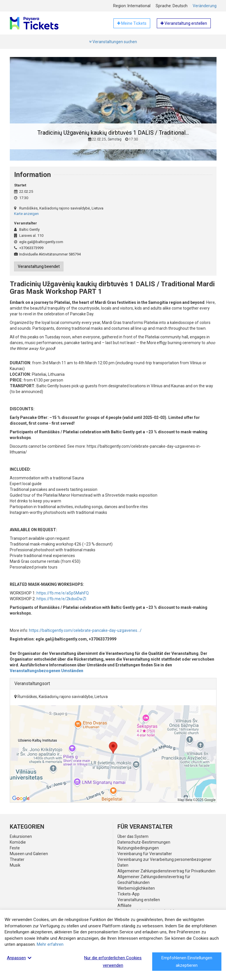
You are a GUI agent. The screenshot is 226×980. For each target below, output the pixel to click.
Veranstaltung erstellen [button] (184, 23)
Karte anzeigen (26, 214)
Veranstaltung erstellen (139, 900)
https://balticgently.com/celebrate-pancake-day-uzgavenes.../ (85, 630)
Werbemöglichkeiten (136, 888)
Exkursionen (21, 836)
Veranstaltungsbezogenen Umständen (47, 671)
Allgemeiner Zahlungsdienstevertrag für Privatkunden (166, 871)
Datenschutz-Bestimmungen (144, 842)
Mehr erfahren (50, 944)
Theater (17, 859)
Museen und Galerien (29, 854)
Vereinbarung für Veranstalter (145, 854)
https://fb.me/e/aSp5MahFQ (63, 593)
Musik (15, 865)
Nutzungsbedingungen (138, 848)
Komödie (18, 842)
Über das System (133, 836)
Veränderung (205, 6)
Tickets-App (129, 894)
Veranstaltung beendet (39, 266)
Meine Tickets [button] (132, 23)
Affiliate (124, 905)
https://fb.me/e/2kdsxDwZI (61, 599)
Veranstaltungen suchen (113, 42)
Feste (15, 848)
